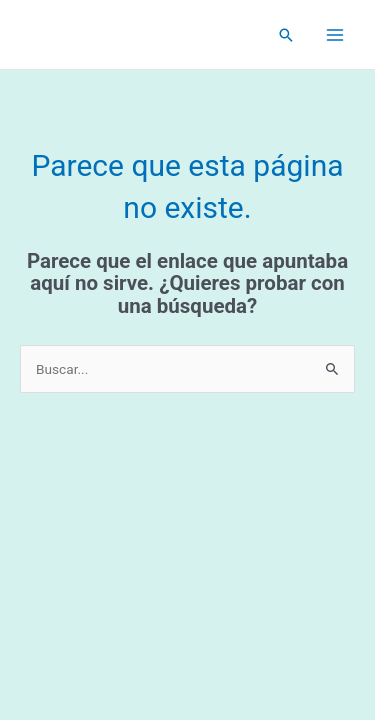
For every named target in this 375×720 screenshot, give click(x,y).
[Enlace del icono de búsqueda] (286, 35)
